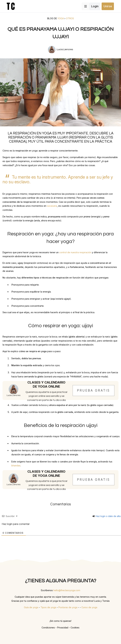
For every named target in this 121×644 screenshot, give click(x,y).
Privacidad (63, 628)
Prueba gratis (94, 390)
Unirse (108, 6)
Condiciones (48, 628)
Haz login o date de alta (107, 516)
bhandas (16, 465)
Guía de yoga (31, 607)
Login (95, 6)
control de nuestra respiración (75, 252)
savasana (52, 206)
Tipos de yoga (48, 607)
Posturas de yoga (68, 607)
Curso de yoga (89, 607)
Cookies (75, 628)
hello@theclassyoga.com (67, 590)
